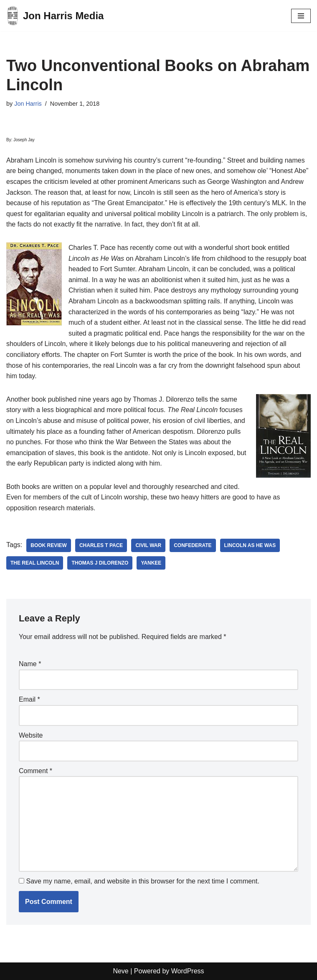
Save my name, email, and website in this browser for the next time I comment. (142, 881)
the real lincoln (35, 563)
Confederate (193, 545)
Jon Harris (28, 104)
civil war (148, 545)
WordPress (188, 971)
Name (30, 664)
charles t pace (101, 545)
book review (49, 545)
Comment (36, 771)
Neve (120, 971)
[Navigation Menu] (301, 16)
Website (31, 735)
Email (29, 699)
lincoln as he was (250, 545)
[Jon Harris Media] (55, 16)
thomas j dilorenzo (100, 563)
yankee (151, 563)
